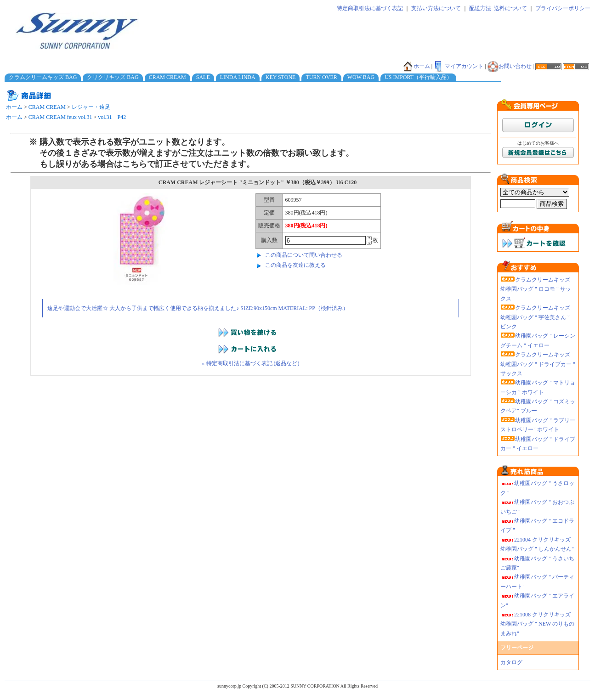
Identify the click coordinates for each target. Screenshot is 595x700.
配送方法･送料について (498, 8)
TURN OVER (321, 77)
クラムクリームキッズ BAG (43, 77)
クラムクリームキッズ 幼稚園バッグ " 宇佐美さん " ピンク (535, 317)
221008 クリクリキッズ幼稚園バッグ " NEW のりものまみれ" (537, 624)
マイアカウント (459, 66)
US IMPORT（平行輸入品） (418, 77)
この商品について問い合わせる (304, 255)
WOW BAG (361, 77)
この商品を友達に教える (295, 265)
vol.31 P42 (112, 117)
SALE (203, 77)
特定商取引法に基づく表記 (370, 8)
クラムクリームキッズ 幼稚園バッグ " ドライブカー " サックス (538, 364)
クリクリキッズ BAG (113, 77)
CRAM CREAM (167, 77)
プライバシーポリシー (563, 8)
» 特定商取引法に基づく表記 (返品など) (251, 363)
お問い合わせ (510, 66)
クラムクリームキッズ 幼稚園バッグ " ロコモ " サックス (536, 289)
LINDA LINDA (238, 77)
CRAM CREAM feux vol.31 (60, 117)
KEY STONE (281, 77)
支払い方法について (436, 8)
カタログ (511, 662)
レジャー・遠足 (91, 107)
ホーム (416, 66)
